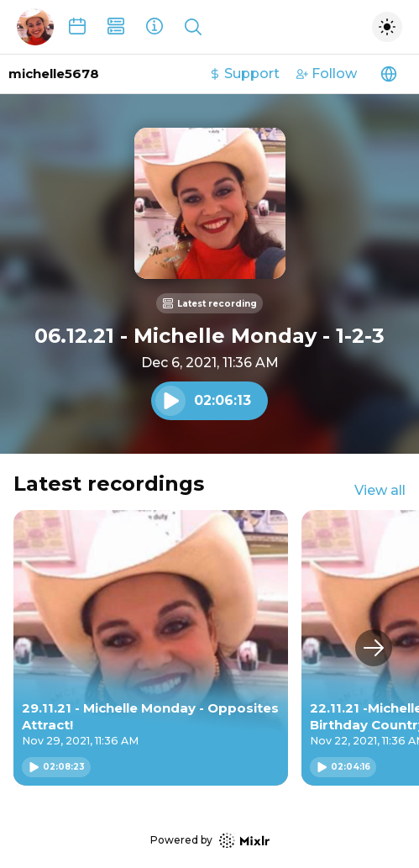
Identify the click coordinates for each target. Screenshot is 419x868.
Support (244, 74)
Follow (327, 74)
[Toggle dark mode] (387, 27)
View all (380, 490)
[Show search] (193, 27)
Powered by (210, 841)
